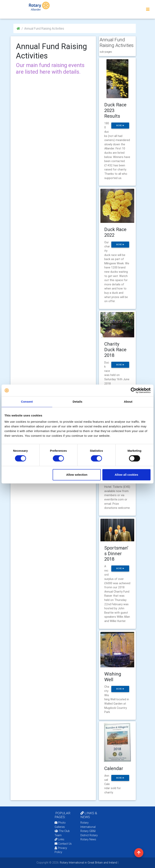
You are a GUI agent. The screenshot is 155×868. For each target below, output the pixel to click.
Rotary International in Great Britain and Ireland (88, 863)
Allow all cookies (126, 475)
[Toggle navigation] (148, 9)
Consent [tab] (27, 402)
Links (59, 839)
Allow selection (77, 475)
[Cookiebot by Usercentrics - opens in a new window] (134, 390)
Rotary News (88, 839)
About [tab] (128, 402)
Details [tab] (77, 402)
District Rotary (89, 835)
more (120, 126)
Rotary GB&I (88, 831)
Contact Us (63, 844)
